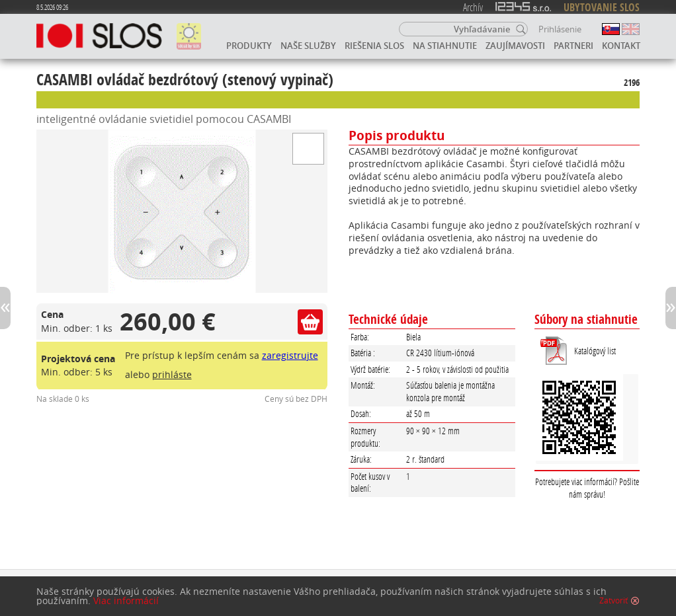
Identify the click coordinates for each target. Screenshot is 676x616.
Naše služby (308, 46)
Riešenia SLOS (374, 46)
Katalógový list (595, 351)
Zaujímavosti (515, 46)
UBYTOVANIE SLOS (602, 7)
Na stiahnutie (445, 46)
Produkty (249, 46)
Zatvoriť (613, 603)
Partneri (573, 46)
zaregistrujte (290, 355)
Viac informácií (126, 603)
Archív (473, 7)
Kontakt (621, 46)
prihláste (172, 374)
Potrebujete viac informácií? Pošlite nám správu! (587, 488)
